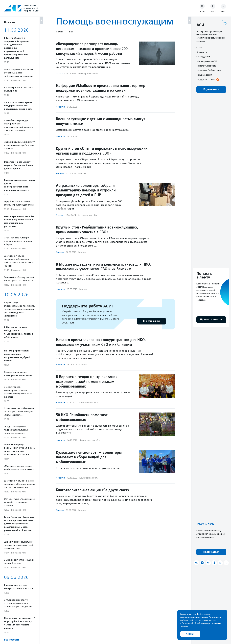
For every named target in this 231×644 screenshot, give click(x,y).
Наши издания (204, 75)
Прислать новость (206, 66)
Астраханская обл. (88, 215)
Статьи (60, 74)
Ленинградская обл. (88, 74)
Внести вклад (151, 321)
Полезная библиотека (209, 70)
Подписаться (211, 89)
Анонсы (60, 173)
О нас (199, 47)
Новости (60, 107)
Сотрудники (203, 57)
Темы (59, 32)
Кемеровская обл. (89, 478)
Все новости (11, 640)
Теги (70, 32)
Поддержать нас (206, 79)
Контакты (202, 52)
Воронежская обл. (89, 403)
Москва (82, 173)
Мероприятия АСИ (207, 61)
